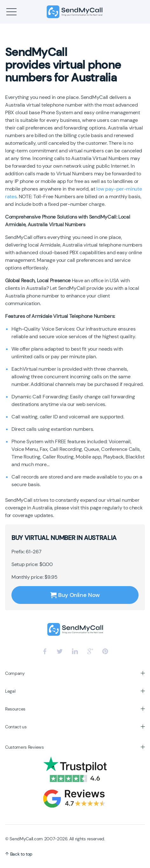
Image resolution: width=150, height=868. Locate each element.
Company (15, 673)
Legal (10, 691)
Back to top (19, 854)
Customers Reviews (24, 747)
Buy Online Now (75, 595)
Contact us (16, 727)
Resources (15, 709)
